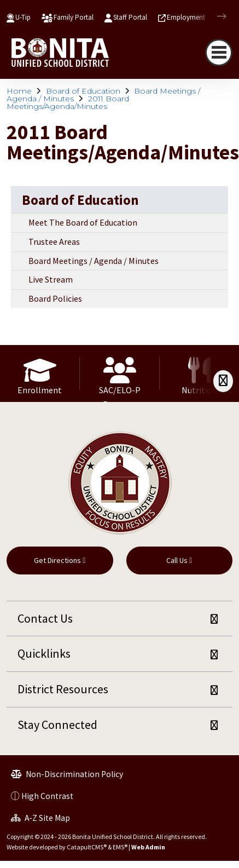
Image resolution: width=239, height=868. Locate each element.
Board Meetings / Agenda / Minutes (94, 261)
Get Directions (60, 560)
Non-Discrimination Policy (67, 774)
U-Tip (23, 17)
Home (19, 91)
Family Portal (74, 17)
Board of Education (83, 91)
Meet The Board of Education (83, 222)
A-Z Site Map (40, 818)
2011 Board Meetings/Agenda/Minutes (68, 102)
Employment (186, 17)
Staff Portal (130, 17)
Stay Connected (57, 725)
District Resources (63, 689)
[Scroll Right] (223, 381)
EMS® (120, 847)
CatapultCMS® (87, 847)
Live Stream (51, 279)
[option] (40, 373)
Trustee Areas (54, 242)
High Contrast (47, 796)
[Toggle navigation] (219, 53)
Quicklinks (44, 653)
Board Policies (55, 298)
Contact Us (45, 618)
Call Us (179, 560)
